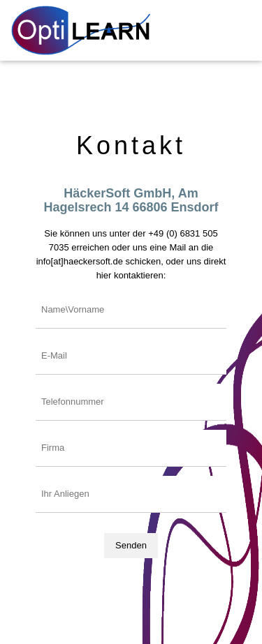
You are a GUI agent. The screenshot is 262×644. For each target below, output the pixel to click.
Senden (131, 545)
